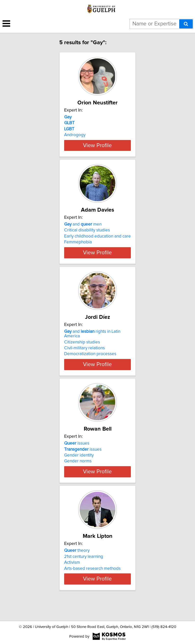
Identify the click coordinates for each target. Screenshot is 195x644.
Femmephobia (78, 247)
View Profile (97, 150)
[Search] (186, 24)
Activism (72, 576)
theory (77, 564)
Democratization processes (90, 363)
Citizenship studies (82, 351)
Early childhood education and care (97, 241)
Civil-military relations (85, 357)
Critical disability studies (87, 235)
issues (77, 452)
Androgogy (75, 135)
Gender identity (79, 464)
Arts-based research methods (92, 582)
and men (83, 229)
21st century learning (84, 570)
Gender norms (78, 470)
